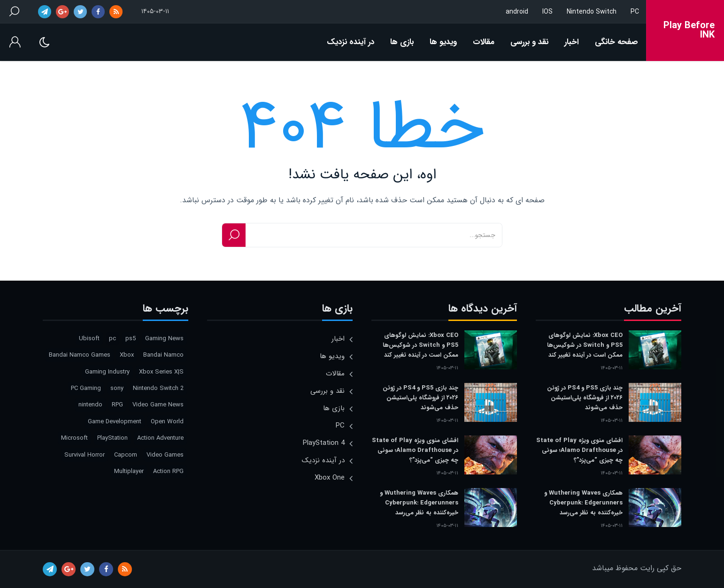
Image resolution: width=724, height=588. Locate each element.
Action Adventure (160, 438)
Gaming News (164, 339)
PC (635, 12)
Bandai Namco (163, 355)
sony (117, 388)
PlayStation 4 (324, 443)
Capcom (126, 455)
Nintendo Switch (592, 12)
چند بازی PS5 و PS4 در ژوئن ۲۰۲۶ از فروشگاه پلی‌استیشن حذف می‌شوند (585, 398)
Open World (167, 422)
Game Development (115, 422)
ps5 (131, 339)
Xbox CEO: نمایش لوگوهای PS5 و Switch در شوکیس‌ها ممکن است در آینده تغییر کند (585, 345)
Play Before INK (689, 31)
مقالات (484, 42)
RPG (117, 405)
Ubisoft (89, 339)
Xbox (127, 355)
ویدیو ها (443, 42)
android (517, 12)
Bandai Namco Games (80, 355)
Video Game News (158, 405)
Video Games (165, 455)
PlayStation (112, 438)
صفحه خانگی (616, 42)
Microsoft (74, 438)
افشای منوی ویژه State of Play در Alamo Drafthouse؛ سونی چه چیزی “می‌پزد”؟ (579, 450)
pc (112, 339)
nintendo (90, 405)
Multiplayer (129, 471)
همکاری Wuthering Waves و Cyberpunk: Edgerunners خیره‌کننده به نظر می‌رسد (583, 503)
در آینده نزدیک (350, 42)
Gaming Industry (107, 372)
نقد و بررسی (529, 42)
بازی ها (402, 42)
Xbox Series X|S (161, 372)
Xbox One (330, 478)
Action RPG (168, 471)
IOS (547, 12)
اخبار (572, 42)
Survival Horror (85, 455)
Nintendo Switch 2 (158, 388)
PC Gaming (86, 388)
